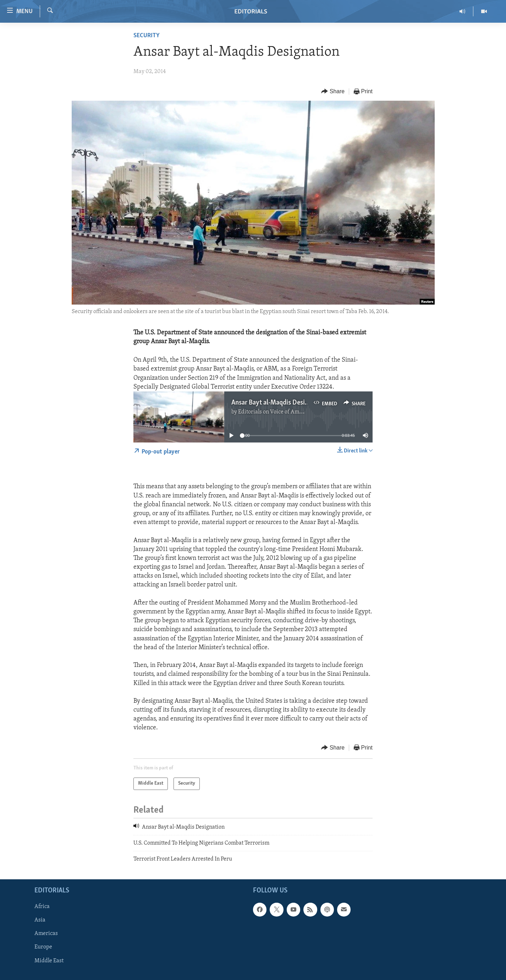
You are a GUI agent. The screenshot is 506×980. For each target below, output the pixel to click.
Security (147, 36)
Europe (43, 947)
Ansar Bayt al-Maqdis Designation (279, 403)
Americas (46, 934)
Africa (42, 907)
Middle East (49, 960)
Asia (40, 920)
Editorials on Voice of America (275, 412)
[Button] (333, 92)
